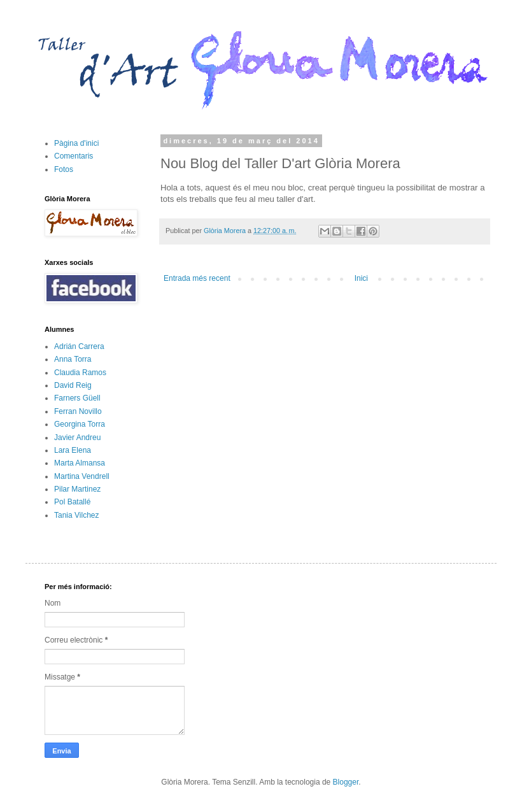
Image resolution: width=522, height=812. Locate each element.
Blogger (346, 782)
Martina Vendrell (82, 476)
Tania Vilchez (77, 515)
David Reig (73, 385)
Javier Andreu (77, 438)
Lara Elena (73, 450)
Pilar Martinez (77, 489)
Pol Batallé (72, 502)
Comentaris (74, 156)
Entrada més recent (197, 278)
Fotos (64, 169)
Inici (361, 278)
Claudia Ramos (80, 373)
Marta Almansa (80, 463)
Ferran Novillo (78, 411)
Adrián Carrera (79, 346)
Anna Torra (73, 359)
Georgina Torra (80, 424)
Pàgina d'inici (76, 143)
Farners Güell (77, 398)
